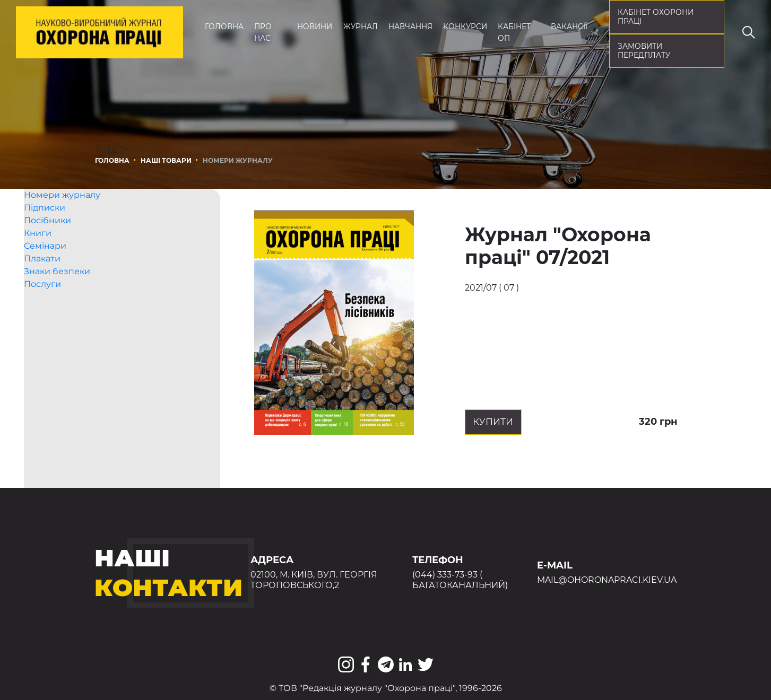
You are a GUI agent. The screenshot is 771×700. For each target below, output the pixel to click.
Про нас (263, 32)
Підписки (45, 226)
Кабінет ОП (514, 32)
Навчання (410, 27)
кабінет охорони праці (656, 17)
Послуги (42, 303)
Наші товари (166, 160)
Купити (511, 422)
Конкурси (465, 27)
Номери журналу (62, 213)
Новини (315, 27)
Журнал (361, 27)
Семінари (45, 264)
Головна (224, 27)
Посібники (47, 239)
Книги (38, 252)
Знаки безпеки (57, 290)
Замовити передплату (644, 51)
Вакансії (569, 27)
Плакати (42, 277)
